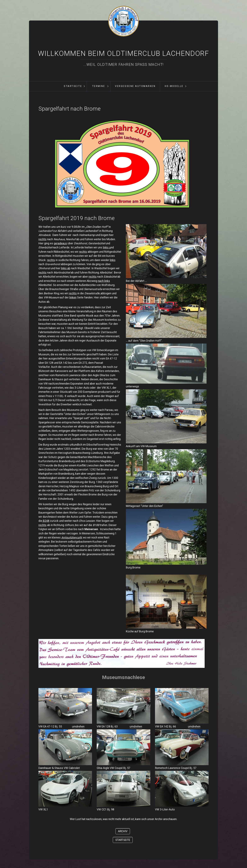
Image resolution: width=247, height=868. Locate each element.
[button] (123, 831)
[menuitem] (73, 86)
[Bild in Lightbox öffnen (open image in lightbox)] (122, 164)
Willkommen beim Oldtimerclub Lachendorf (123, 53)
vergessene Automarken (135, 86)
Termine (99, 86)
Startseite (73, 86)
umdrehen (78, 727)
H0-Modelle (174, 86)
